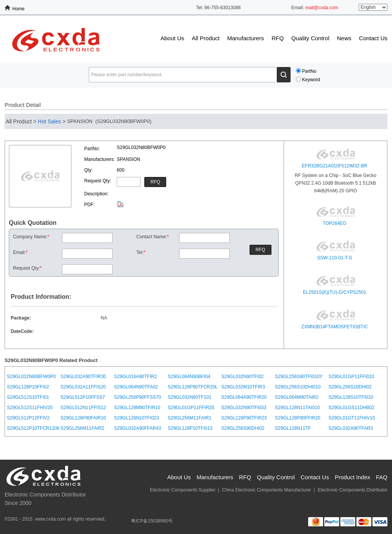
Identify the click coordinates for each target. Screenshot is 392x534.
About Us (172, 38)
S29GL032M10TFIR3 (243, 387)
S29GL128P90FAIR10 (83, 418)
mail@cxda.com (322, 8)
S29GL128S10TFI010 (351, 397)
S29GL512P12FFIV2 (28, 418)
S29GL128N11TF (293, 428)
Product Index (352, 477)
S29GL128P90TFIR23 (244, 418)
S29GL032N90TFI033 (244, 408)
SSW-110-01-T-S (334, 258)
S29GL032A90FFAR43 (138, 428)
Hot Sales (50, 121)
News (344, 38)
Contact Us (373, 38)
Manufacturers (246, 38)
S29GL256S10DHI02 (350, 387)
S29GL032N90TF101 (189, 397)
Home (18, 9)
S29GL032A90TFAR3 (351, 428)
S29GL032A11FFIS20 (83, 387)
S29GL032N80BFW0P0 (31, 377)
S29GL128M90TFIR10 (137, 408)
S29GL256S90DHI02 (243, 428)
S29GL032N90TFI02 (243, 377)
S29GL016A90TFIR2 (136, 377)
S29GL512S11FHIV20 (30, 408)
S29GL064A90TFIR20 (244, 397)
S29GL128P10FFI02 (28, 387)
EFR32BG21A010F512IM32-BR (335, 166)
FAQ (382, 477)
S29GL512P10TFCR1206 (33, 428)
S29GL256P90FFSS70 (138, 397)
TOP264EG (335, 223)
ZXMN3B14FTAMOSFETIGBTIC (335, 327)
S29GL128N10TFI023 (136, 418)
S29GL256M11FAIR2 (82, 428)
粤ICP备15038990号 (152, 521)
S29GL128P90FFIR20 (298, 418)
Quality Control (310, 38)
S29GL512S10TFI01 (28, 397)
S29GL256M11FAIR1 (189, 418)
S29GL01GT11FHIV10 (352, 418)
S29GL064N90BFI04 (189, 377)
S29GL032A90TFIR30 (83, 377)
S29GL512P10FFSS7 (83, 397)
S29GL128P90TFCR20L (193, 387)
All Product (206, 38)
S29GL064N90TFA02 (136, 387)
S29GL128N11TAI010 (297, 408)
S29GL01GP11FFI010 (351, 377)
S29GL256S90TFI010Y (299, 377)
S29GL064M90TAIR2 (297, 397)
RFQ (278, 38)
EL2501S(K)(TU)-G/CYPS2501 (334, 292)
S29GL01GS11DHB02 (351, 408)
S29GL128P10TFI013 (190, 428)
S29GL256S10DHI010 (298, 387)
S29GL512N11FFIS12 (83, 408)
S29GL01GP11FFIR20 (191, 408)
